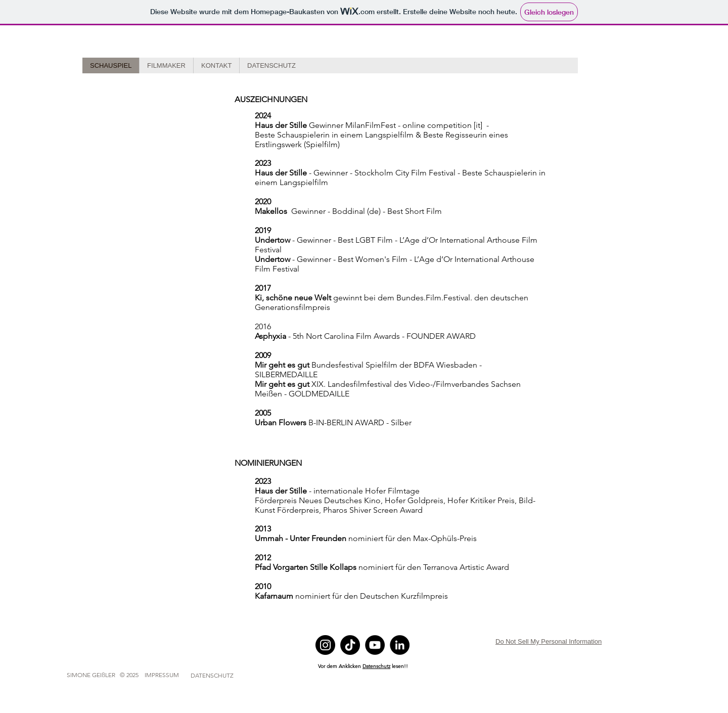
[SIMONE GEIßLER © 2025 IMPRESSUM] (123, 675)
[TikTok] (350, 645)
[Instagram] (325, 645)
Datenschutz (376, 666)
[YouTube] (375, 645)
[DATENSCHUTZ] (212, 676)
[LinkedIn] (400, 645)
